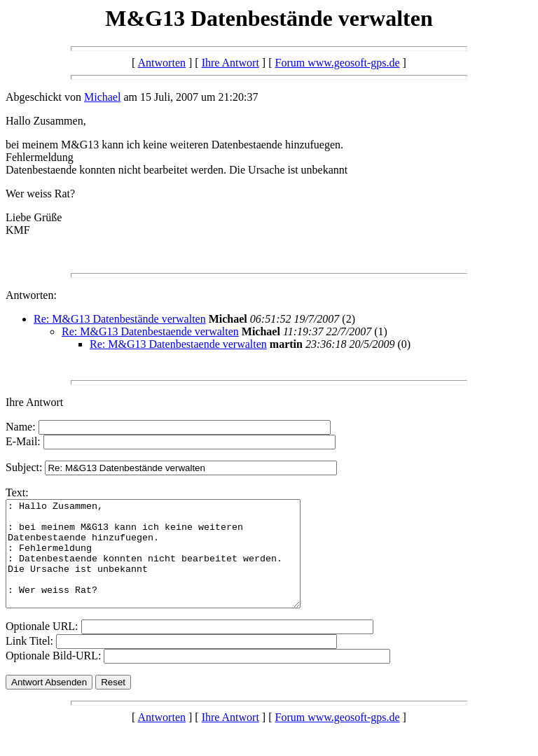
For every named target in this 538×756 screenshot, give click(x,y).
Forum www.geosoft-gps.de (338, 63)
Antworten (162, 63)
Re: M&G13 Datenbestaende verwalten (150, 331)
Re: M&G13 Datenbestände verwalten (120, 319)
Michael (102, 97)
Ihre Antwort (230, 63)
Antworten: (31, 295)
